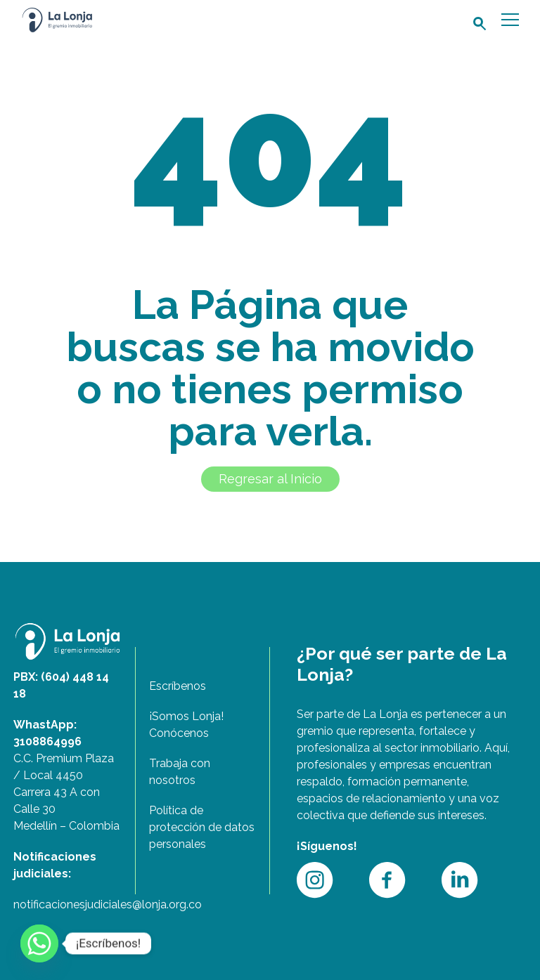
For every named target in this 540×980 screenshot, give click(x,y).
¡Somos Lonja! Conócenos (186, 725)
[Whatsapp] (39, 943)
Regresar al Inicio (270, 479)
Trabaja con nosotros (180, 772)
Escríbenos (178, 686)
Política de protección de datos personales (202, 827)
